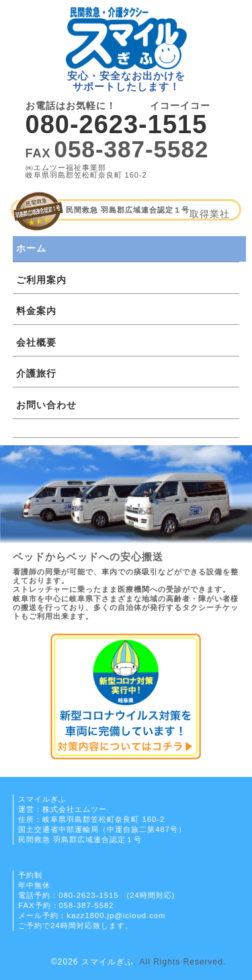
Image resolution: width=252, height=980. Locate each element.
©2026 (66, 962)
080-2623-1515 (117, 124)
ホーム (31, 248)
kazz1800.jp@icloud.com (116, 915)
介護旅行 (36, 373)
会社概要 (36, 342)
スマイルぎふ (108, 962)
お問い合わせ (46, 405)
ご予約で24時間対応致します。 (76, 926)
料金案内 (36, 311)
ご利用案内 (41, 280)
